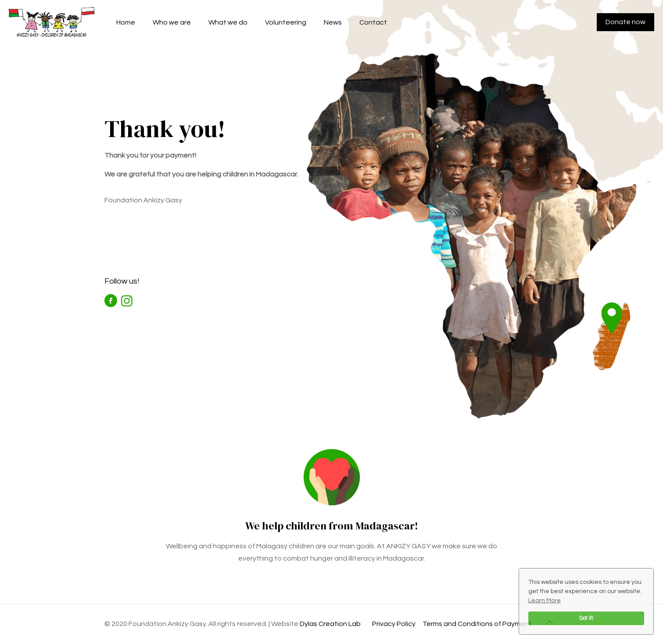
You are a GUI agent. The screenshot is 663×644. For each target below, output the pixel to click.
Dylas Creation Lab (330, 624)
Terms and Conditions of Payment (477, 624)
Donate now (625, 22)
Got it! (586, 618)
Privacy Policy (394, 624)
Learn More (545, 601)
